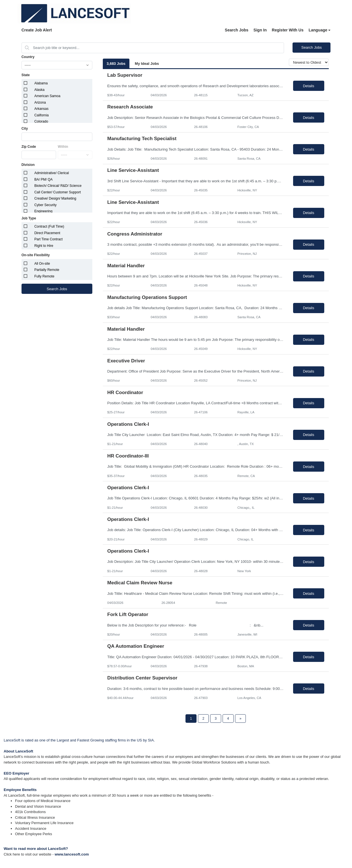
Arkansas (41, 109)
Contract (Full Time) (49, 226)
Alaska (39, 90)
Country (28, 57)
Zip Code (29, 147)
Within (63, 147)
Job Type (29, 218)
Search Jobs (237, 30)
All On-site (42, 264)
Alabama (41, 83)
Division (28, 165)
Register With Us (288, 30)
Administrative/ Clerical (52, 173)
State (26, 75)
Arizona (40, 102)
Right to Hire (44, 246)
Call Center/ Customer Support (57, 192)
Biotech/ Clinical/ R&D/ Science (58, 186)
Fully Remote (44, 276)
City (25, 129)
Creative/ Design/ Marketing (55, 198)
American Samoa (47, 96)
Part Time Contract (48, 239)
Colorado (41, 121)
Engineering (43, 211)
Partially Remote (47, 270)
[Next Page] (241, 719)
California (41, 115)
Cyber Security (45, 205)
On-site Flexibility (36, 255)
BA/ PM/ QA (43, 179)
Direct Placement (47, 233)
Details (309, 86)
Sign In (260, 30)
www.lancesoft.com (72, 854)
